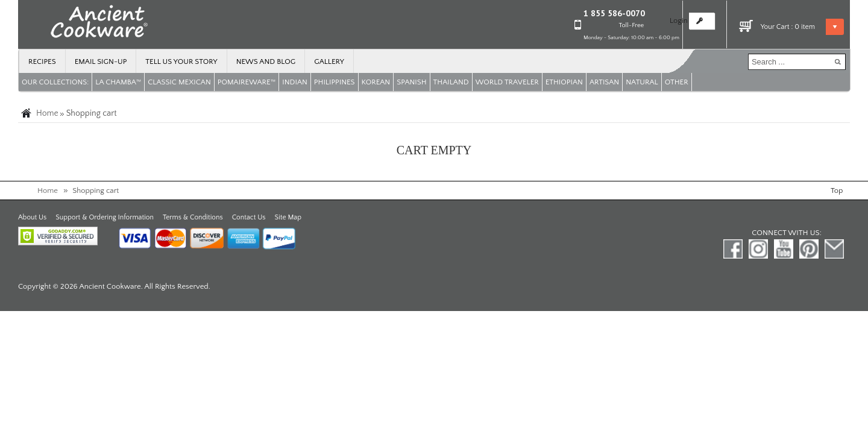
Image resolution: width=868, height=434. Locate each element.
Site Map (288, 217)
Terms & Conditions (193, 217)
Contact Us (249, 217)
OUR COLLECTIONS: (55, 82)
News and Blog (266, 61)
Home (47, 113)
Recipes (42, 61)
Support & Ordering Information (105, 217)
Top (837, 190)
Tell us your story (181, 61)
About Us (32, 217)
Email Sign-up (101, 61)
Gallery (329, 61)
